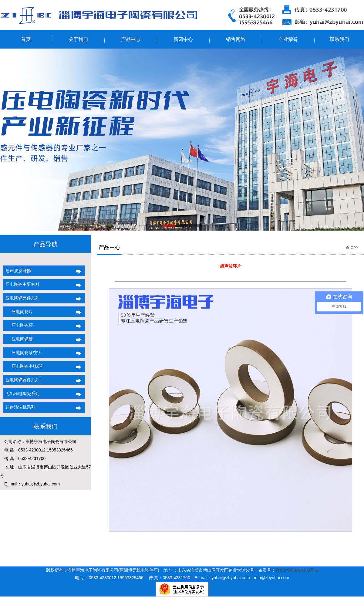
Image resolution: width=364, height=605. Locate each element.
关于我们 (78, 39)
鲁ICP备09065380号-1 (297, 570)
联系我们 (339, 39)
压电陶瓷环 (18, 325)
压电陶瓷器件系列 (21, 380)
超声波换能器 (17, 271)
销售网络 (236, 39)
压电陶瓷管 (18, 339)
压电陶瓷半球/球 (23, 366)
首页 (26, 39)
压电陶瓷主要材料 (21, 284)
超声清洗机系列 (19, 407)
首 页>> (352, 247)
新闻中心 (183, 39)
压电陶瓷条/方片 (23, 353)
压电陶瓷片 (18, 312)
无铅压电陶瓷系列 (21, 394)
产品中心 (131, 39)
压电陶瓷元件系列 (21, 298)
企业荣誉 (288, 39)
